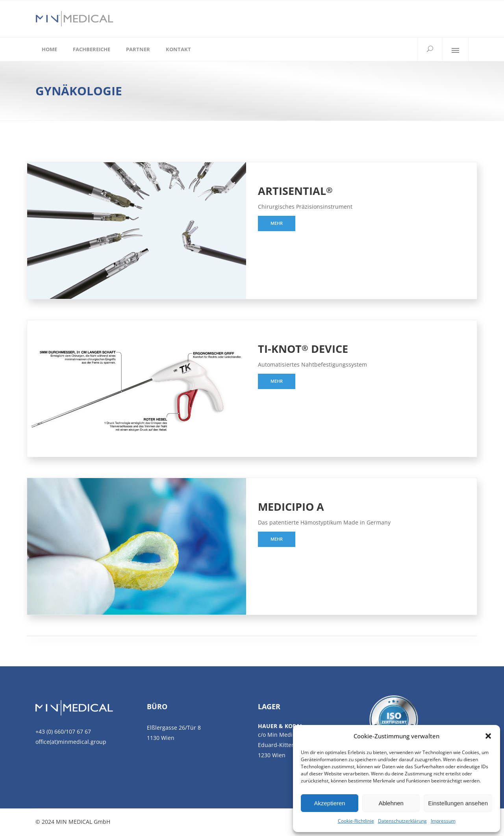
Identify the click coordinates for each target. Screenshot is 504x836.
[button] (488, 736)
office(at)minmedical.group (71, 742)
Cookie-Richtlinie (356, 821)
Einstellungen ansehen (458, 803)
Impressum (443, 821)
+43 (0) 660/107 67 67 (63, 731)
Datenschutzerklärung (402, 821)
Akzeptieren (329, 803)
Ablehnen (391, 803)
